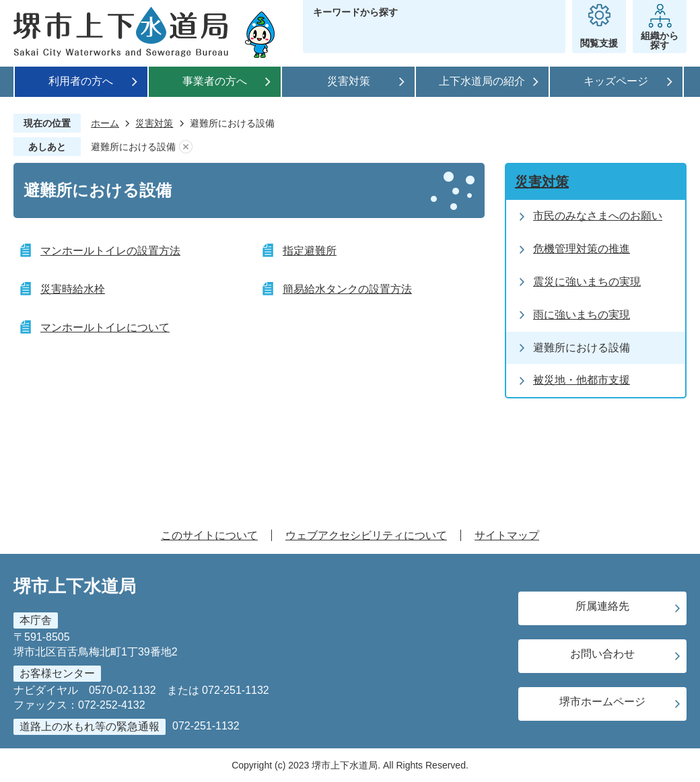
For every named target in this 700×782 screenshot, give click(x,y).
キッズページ (616, 81)
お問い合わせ (602, 654)
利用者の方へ (81, 81)
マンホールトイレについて (105, 327)
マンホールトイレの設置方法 (110, 251)
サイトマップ (507, 535)
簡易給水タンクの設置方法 (347, 289)
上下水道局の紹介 (482, 81)
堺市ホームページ (602, 702)
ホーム (105, 123)
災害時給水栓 (73, 289)
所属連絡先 (602, 606)
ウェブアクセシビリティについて (366, 535)
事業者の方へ (215, 81)
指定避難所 (310, 251)
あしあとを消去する (186, 147)
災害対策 (349, 81)
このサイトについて (209, 535)
